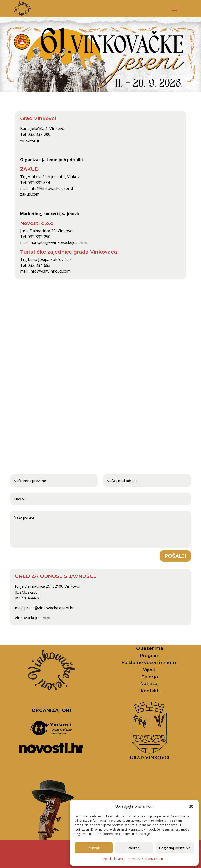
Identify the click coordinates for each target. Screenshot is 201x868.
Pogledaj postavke (175, 848)
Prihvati (94, 848)
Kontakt (150, 691)
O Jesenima (150, 648)
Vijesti (150, 670)
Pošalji (175, 556)
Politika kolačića (114, 859)
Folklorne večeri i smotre (150, 663)
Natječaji (150, 684)
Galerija (150, 677)
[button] (191, 806)
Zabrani (134, 848)
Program (150, 656)
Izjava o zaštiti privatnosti (145, 859)
